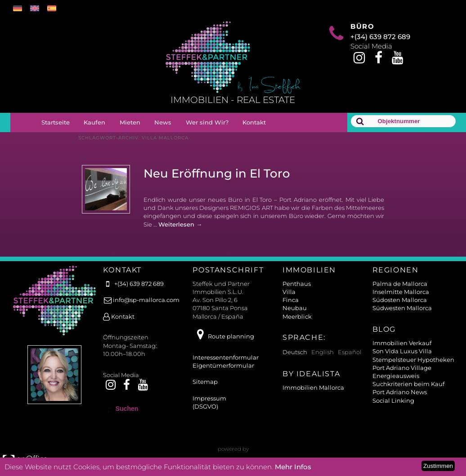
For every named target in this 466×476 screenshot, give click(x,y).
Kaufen (94, 122)
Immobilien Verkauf (402, 343)
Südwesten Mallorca (402, 308)
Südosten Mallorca (400, 300)
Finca (291, 300)
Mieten (130, 122)
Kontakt (254, 122)
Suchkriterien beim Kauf (408, 384)
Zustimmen (438, 466)
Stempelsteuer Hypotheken (413, 360)
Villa (289, 292)
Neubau (295, 308)
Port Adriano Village (402, 368)
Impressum (209, 398)
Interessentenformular (226, 357)
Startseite (56, 122)
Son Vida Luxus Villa (402, 351)
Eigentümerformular (223, 365)
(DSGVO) (205, 406)
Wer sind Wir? (207, 122)
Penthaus (297, 284)
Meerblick (297, 316)
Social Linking (393, 400)
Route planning (223, 336)
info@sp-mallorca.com (141, 300)
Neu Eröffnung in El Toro (217, 173)
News (163, 122)
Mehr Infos (293, 467)
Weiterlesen (180, 224)
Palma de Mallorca (400, 284)
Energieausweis (396, 376)
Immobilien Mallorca (313, 387)
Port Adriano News (400, 392)
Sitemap (205, 382)
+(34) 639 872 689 (380, 37)
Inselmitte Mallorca (401, 292)
